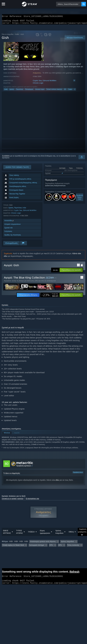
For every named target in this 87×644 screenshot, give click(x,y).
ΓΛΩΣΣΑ (31, 533)
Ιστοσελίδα (9, 222)
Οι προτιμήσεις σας (32, 500)
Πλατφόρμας (29, 91)
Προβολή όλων (78, 474)
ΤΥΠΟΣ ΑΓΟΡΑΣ (19, 533)
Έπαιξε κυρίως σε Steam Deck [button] (13, 547)
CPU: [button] (51, 547)
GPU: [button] (60, 547)
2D (65, 91)
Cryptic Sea (37, 82)
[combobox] (69, 4)
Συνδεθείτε (6, 157)
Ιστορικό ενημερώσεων (13, 226)
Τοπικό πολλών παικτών (54, 91)
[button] (71, 272)
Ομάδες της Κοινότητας (13, 236)
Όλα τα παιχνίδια (8, 36)
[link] (50, 297)
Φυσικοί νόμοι (40, 91)
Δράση (12, 91)
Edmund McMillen (49, 82)
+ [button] (75, 91)
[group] (43, 545)
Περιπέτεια (19, 91)
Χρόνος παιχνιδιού (59, 533)
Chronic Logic (38, 85)
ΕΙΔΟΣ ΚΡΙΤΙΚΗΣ (7, 533)
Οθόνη (71, 533)
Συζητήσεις (8, 233)
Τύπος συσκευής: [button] (73, 547)
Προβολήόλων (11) (80, 199)
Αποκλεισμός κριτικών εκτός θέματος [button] (43, 543)
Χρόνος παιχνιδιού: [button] (68, 543)
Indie (17, 36)
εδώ (57, 482)
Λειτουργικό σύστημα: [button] (37, 547)
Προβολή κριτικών (24, 467)
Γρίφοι (70, 91)
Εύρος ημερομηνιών (45, 533)
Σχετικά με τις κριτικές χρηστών (13, 500)
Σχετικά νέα (8, 229)
